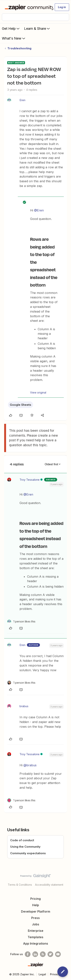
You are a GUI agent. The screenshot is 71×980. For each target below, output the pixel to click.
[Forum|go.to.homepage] (27, 7)
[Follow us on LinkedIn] (35, 954)
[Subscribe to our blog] (43, 954)
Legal (42, 974)
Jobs (36, 924)
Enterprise (36, 931)
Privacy (55, 974)
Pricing (35, 899)
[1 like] (21, 621)
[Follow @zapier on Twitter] (50, 954)
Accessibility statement (49, 885)
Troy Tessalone (30, 480)
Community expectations (28, 853)
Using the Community (25, 847)
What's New (14, 38)
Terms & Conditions (20, 885)
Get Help (11, 28)
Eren (22, 100)
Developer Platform (36, 911)
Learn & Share (37, 28)
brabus (24, 706)
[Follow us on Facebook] (28, 954)
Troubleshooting (19, 48)
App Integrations (36, 943)
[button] (62, 7)
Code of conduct (22, 840)
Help (36, 905)
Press (35, 918)
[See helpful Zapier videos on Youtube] (58, 954)
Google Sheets (21, 405)
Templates (35, 937)
